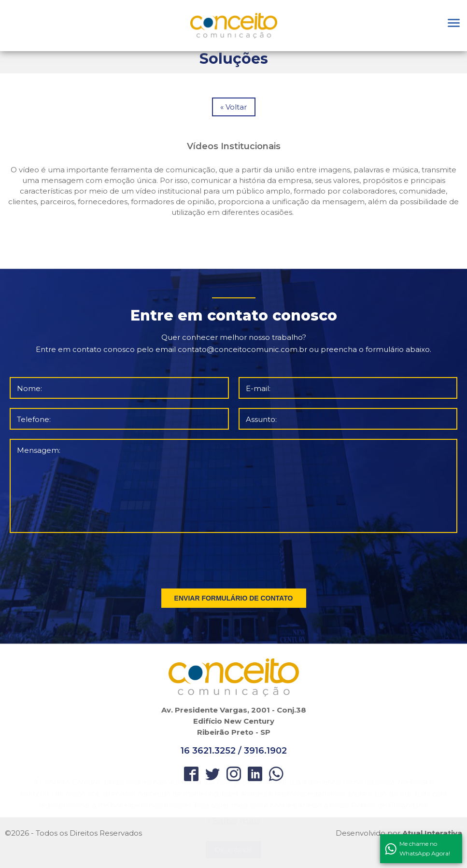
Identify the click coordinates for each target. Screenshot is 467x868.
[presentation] (234, 559)
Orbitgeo (234, 26)
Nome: (29, 388)
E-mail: (258, 388)
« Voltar (233, 107)
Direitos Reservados (106, 833)
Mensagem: (39, 450)
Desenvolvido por (399, 833)
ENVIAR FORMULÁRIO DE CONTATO (234, 598)
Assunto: (261, 419)
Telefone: (34, 419)
